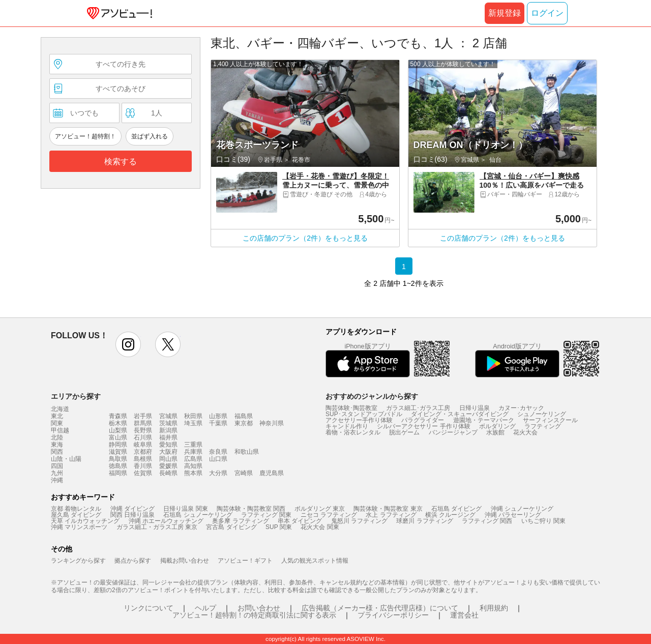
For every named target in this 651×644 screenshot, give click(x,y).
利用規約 (494, 608)
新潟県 (168, 430)
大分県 (218, 473)
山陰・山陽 (66, 459)
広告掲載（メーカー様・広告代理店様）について (380, 608)
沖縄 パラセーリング (513, 515)
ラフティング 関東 (266, 515)
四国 (57, 466)
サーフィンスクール (550, 420)
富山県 (118, 437)
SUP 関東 (279, 527)
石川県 (143, 437)
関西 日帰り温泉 (132, 515)
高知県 (193, 466)
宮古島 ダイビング (231, 527)
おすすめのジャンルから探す (372, 396)
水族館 (495, 432)
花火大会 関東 (320, 527)
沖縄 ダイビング (132, 509)
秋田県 (193, 416)
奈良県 (218, 452)
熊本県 (193, 473)
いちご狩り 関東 (543, 521)
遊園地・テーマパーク (484, 420)
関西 (57, 452)
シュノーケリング (542, 414)
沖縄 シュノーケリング (522, 509)
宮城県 (168, 416)
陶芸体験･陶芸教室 (351, 408)
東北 (57, 416)
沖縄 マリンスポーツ (79, 527)
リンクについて (149, 608)
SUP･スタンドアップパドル (364, 414)
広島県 (193, 459)
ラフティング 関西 (487, 521)
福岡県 (118, 473)
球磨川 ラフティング (424, 521)
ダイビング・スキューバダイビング (460, 414)
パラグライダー (423, 420)
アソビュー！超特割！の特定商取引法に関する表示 (254, 615)
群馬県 (143, 423)
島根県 (143, 459)
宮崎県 (244, 473)
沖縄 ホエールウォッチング (166, 521)
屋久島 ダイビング (76, 515)
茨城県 (168, 423)
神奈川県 (272, 423)
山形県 (218, 416)
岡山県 (168, 459)
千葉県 (218, 423)
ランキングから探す (78, 561)
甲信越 (60, 430)
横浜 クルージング (450, 515)
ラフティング (543, 426)
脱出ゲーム (404, 432)
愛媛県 (168, 466)
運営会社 (464, 615)
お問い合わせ (259, 608)
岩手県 (143, 416)
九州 (57, 473)
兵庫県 (193, 452)
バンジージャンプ (453, 432)
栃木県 (118, 423)
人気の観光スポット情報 (315, 561)
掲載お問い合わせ (185, 561)
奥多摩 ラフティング (240, 521)
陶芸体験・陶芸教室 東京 (388, 509)
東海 (57, 445)
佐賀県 (143, 473)
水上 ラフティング (391, 515)
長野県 (143, 430)
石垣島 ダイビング (456, 509)
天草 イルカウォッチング (85, 521)
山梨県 (118, 430)
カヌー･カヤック (521, 408)
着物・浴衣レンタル (353, 432)
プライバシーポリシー (393, 615)
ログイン (547, 13)
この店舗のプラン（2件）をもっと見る (305, 238)
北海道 (60, 409)
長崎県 (168, 473)
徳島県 (118, 466)
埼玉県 (193, 423)
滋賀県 (118, 452)
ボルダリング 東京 (320, 509)
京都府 (143, 452)
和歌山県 (247, 452)
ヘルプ (205, 608)
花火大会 (525, 432)
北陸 (57, 437)
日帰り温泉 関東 (185, 509)
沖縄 (57, 480)
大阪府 (168, 452)
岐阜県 (143, 445)
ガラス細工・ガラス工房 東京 (157, 527)
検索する (121, 162)
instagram (128, 344)
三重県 (193, 445)
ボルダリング (497, 426)
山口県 (218, 459)
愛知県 (168, 445)
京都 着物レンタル (76, 509)
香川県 (143, 466)
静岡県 (118, 445)
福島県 (244, 416)
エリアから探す (76, 396)
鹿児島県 (272, 473)
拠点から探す (133, 561)
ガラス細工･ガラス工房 (418, 408)
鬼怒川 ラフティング (359, 521)
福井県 (168, 437)
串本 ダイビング (300, 521)
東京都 (244, 423)
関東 (57, 423)
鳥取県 (118, 459)
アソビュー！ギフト (245, 561)
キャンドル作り (347, 426)
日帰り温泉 (475, 408)
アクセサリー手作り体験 (359, 420)
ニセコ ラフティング (329, 515)
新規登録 (505, 13)
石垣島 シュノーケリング (198, 515)
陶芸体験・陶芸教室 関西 (251, 509)
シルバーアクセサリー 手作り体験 (423, 426)
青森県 (118, 416)
